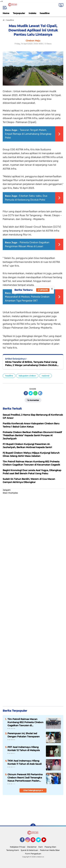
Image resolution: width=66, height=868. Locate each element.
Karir (41, 847)
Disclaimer (32, 847)
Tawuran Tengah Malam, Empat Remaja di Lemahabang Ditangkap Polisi (28, 134)
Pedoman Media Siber (50, 850)
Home (6, 13)
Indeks (32, 13)
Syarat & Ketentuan (29, 850)
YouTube (46, 841)
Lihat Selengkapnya (33, 790)
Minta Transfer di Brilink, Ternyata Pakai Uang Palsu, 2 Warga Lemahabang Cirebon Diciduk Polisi (31, 364)
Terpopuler (19, 13)
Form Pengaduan (33, 854)
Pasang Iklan (50, 847)
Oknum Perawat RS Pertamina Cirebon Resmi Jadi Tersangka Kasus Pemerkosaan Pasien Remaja (25, 778)
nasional (45, 376)
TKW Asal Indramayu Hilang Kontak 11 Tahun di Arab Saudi (25, 762)
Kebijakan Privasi (18, 847)
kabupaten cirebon (27, 376)
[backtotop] (33, 826)
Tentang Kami (13, 850)
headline (45, 13)
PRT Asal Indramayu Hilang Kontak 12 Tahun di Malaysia (24, 749)
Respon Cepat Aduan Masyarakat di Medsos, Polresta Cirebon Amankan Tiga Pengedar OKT (27, 297)
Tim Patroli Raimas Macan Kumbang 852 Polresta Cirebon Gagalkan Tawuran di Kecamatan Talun (25, 722)
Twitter (40, 841)
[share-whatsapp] (35, 393)
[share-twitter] (31, 393)
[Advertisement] (33, 599)
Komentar (33, 400)
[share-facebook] (26, 393)
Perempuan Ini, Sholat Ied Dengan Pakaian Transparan (24, 735)
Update (43, 290)
